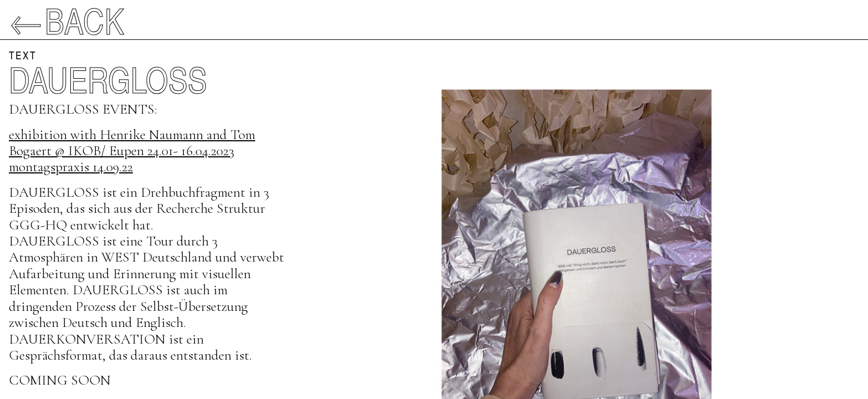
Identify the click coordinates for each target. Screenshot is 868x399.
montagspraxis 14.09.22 (71, 167)
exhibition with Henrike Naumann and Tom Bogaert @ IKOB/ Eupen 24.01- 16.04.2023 (132, 142)
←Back (67, 20)
